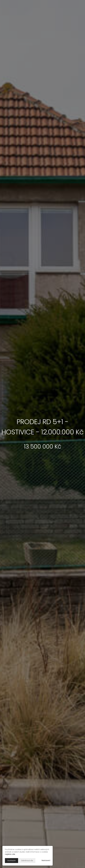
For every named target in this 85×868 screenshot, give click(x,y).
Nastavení (46, 860)
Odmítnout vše (27, 860)
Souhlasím (12, 860)
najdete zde (10, 854)
